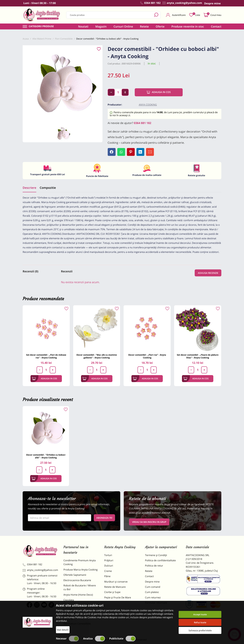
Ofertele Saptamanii (75, 575)
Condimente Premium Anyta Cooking (80, 562)
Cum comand (153, 587)
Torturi (108, 555)
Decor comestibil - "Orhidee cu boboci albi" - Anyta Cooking (46, 456)
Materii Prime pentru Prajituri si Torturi (80, 607)
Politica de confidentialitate (160, 560)
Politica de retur (154, 566)
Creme (108, 571)
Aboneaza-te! (104, 518)
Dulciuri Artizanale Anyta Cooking (77, 616)
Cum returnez (153, 598)
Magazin (101, 26)
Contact (216, 26)
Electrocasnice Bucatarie (77, 580)
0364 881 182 (143, 123)
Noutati (83, 26)
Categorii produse (41, 26)
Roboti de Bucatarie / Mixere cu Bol (80, 587)
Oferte (160, 26)
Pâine (107, 576)
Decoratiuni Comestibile (77, 624)
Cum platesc (152, 592)
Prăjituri (109, 560)
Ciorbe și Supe (112, 592)
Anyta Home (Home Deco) (78, 595)
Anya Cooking (148, 105)
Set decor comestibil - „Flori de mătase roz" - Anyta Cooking (46, 356)
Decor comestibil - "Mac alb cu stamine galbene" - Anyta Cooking (97, 356)
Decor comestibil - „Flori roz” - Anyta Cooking (147, 356)
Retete (144, 26)
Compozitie (48, 188)
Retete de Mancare (115, 587)
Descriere (29, 188)
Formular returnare (156, 603)
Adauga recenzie (208, 273)
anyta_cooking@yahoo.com (40, 570)
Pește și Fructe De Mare (118, 598)
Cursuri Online (123, 26)
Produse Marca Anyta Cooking (81, 570)
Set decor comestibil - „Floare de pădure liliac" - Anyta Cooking (198, 356)
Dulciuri (109, 566)
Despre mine (152, 582)
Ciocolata (69, 600)
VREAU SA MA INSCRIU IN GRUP (149, 522)
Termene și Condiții (156, 555)
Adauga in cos (159, 92)
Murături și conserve (116, 582)
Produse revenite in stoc (188, 26)
